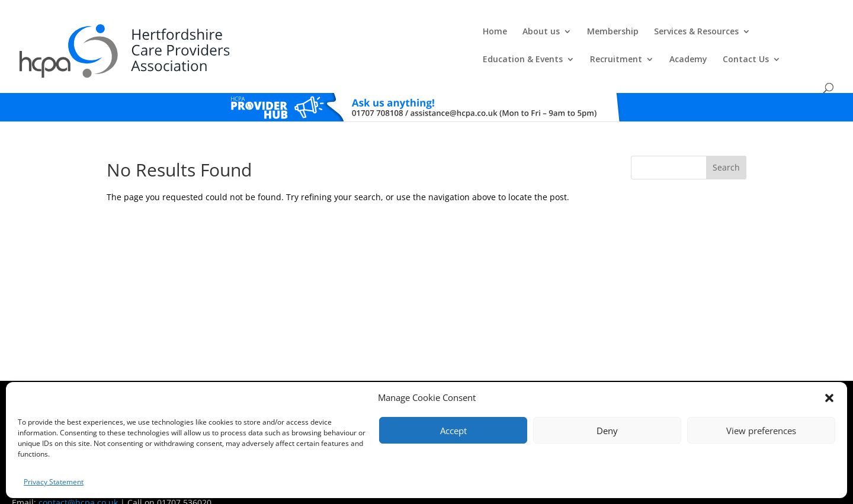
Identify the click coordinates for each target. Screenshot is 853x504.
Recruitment (631, 36)
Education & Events (538, 36)
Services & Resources (429, 36)
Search (726, 145)
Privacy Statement (54, 482)
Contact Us (761, 36)
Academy (704, 36)
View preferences (761, 431)
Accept (453, 431)
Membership (345, 36)
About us (273, 36)
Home (227, 36)
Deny (607, 431)
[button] (829, 398)
